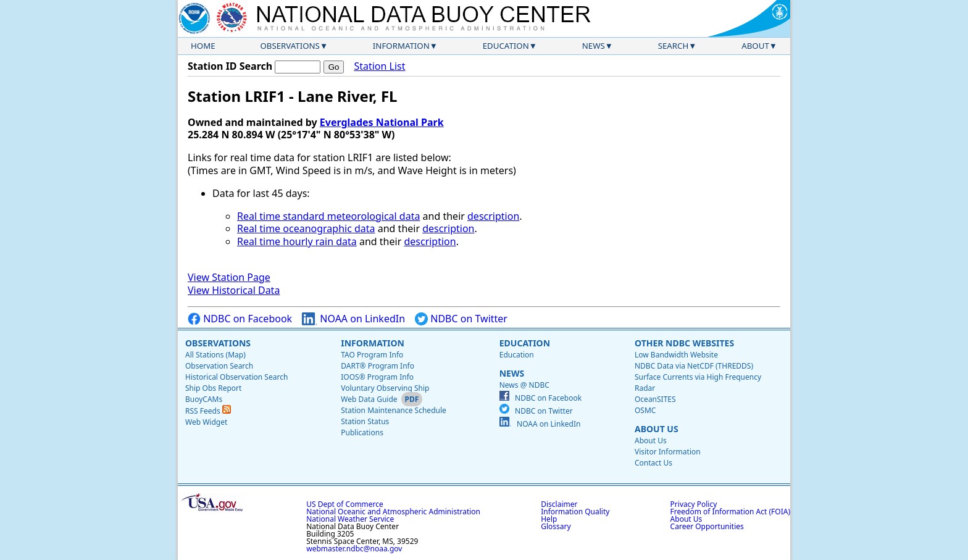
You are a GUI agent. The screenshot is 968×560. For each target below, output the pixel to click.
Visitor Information (668, 452)
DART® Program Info (378, 366)
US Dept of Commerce (345, 504)
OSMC (645, 410)
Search (674, 46)
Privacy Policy (694, 504)
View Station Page (229, 277)
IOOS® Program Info (377, 377)
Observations (290, 46)
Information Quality (575, 512)
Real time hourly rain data (297, 241)
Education (506, 46)
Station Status (365, 421)
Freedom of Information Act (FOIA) (730, 512)
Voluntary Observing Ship (385, 388)
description (493, 216)
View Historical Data (234, 290)
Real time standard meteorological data (328, 216)
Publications (362, 433)
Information (401, 46)
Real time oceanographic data (306, 228)
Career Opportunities (707, 526)
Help (549, 519)
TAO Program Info (372, 355)
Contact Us (653, 463)
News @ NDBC (524, 385)
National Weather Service (350, 519)
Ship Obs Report (213, 388)
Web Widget (206, 422)
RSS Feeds (208, 411)
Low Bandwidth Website (676, 355)
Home (203, 46)
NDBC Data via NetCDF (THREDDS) (694, 366)
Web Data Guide (369, 399)
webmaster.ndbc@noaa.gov (354, 549)
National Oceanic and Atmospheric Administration (393, 512)
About (755, 46)
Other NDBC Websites (684, 343)
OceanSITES (655, 399)
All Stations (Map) (215, 355)
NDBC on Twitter (461, 319)
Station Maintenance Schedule (394, 410)
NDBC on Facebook (240, 319)
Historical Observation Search (236, 377)
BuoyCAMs (204, 399)
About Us (657, 429)
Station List (379, 66)
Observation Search (219, 366)
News (594, 46)
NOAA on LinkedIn (353, 319)
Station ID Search (230, 66)
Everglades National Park (382, 122)
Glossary (556, 526)
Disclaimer (559, 504)
